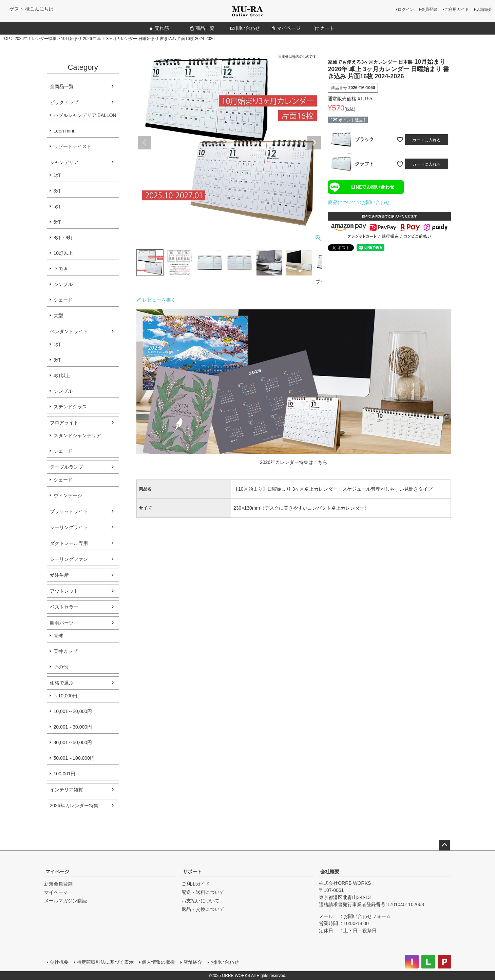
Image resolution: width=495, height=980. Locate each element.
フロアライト (64, 423)
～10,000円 (66, 696)
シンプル (63, 284)
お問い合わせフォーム (367, 916)
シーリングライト (69, 527)
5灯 (57, 206)
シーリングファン (69, 559)
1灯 (57, 175)
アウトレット (64, 591)
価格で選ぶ (62, 683)
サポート (192, 872)
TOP (6, 39)
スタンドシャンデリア (77, 435)
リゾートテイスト (73, 146)
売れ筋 (159, 28)
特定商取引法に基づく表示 (105, 962)
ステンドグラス (70, 407)
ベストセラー (64, 607)
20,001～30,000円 (73, 727)
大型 (58, 315)
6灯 (57, 222)
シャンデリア (64, 162)
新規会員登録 (58, 884)
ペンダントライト (69, 331)
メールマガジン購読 (65, 901)
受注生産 (59, 575)
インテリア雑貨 (66, 790)
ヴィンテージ (68, 495)
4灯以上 (62, 375)
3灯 (57, 191)
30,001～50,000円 (73, 742)
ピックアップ (64, 102)
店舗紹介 (484, 9)
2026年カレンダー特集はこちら (294, 462)
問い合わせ (245, 28)
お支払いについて (201, 901)
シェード (63, 300)
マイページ (286, 28)
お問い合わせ (225, 962)
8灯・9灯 (63, 238)
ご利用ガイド (457, 9)
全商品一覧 (62, 86)
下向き (61, 269)
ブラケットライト (69, 511)
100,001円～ (67, 774)
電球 (58, 636)
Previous (145, 143)
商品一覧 (202, 28)
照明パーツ (62, 623)
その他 (61, 667)
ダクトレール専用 (69, 543)
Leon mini (64, 131)
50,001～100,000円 (74, 758)
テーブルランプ (66, 467)
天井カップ (65, 651)
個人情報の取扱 (158, 962)
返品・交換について (203, 909)
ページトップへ (444, 845)
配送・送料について (203, 892)
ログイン (406, 9)
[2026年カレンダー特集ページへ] (294, 452)
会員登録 (429, 9)
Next (314, 143)
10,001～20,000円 (73, 711)
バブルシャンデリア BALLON (85, 115)
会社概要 (330, 872)
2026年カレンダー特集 (35, 39)
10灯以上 (63, 253)
